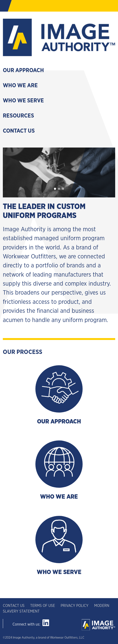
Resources (18, 116)
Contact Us (19, 131)
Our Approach (23, 70)
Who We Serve (23, 101)
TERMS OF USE (43, 606)
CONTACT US (14, 606)
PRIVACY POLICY (75, 606)
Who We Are (20, 86)
